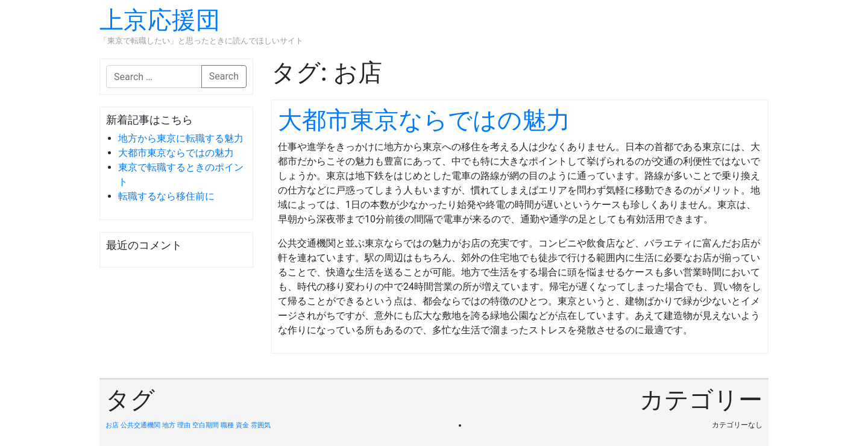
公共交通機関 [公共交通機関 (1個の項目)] (140, 425)
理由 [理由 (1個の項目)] (184, 425)
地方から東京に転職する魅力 (181, 138)
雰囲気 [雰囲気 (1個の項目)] (261, 425)
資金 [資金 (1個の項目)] (242, 425)
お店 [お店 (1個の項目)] (112, 425)
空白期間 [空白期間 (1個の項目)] (206, 425)
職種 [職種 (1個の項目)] (227, 425)
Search (224, 76)
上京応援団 (160, 20)
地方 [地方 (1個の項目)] (169, 425)
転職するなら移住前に (166, 196)
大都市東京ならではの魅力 (176, 153)
